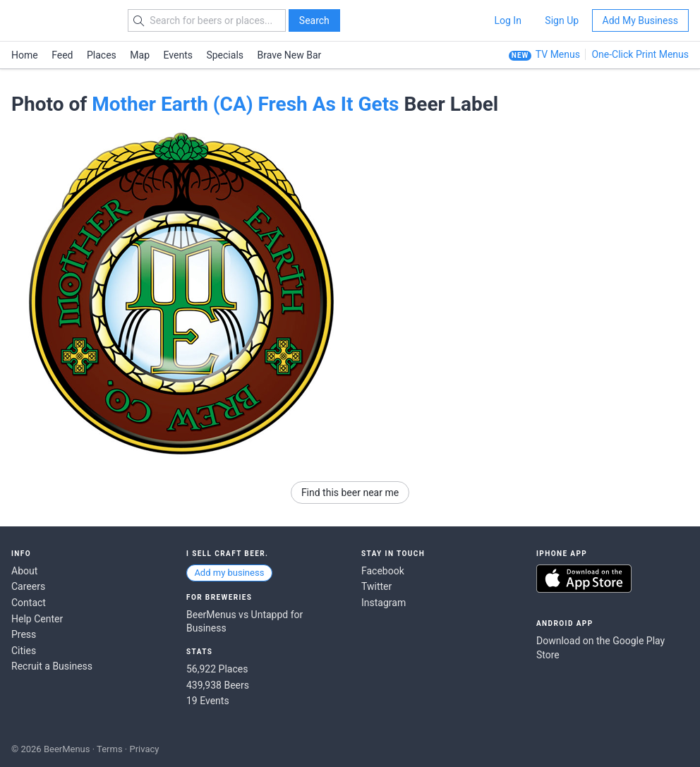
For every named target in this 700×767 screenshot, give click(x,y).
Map (140, 55)
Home (25, 55)
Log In (507, 20)
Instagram (384, 603)
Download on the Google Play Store (601, 648)
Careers (28, 586)
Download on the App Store (584, 579)
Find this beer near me (350, 493)
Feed (62, 55)
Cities (24, 651)
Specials (225, 55)
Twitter (376, 586)
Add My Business (640, 20)
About (24, 571)
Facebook (383, 571)
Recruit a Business (52, 666)
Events (178, 55)
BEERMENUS (61, 20)
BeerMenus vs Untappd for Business (245, 622)
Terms (110, 749)
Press (24, 634)
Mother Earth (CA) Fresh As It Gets (245, 104)
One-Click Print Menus (640, 54)
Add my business (229, 573)
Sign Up (562, 20)
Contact (29, 603)
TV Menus (558, 54)
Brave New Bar (290, 55)
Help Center (37, 619)
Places (102, 55)
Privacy (144, 749)
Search (314, 20)
